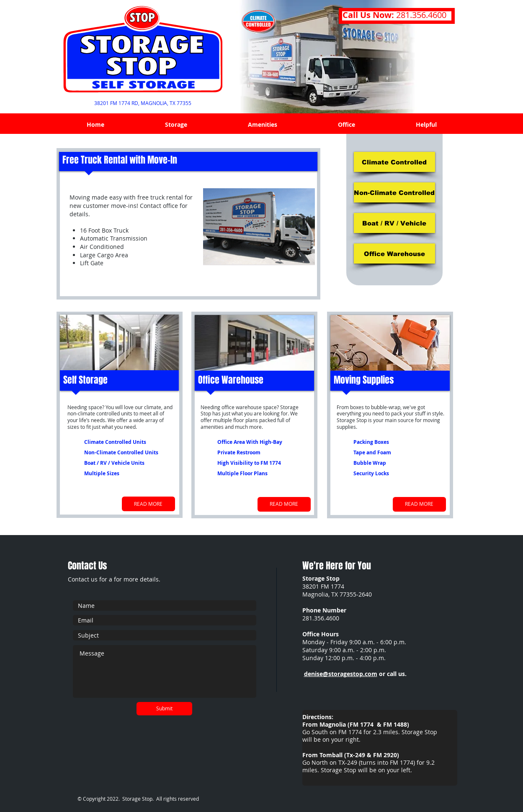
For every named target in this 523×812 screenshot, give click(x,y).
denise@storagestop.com (341, 674)
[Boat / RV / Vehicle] (394, 223)
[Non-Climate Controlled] (394, 192)
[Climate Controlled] (394, 162)
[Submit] (164, 709)
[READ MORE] (148, 504)
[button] (176, 124)
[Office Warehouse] (394, 254)
